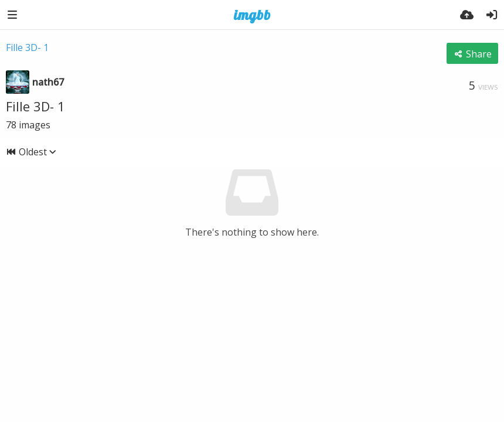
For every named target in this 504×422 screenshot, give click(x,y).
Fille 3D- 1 (27, 47)
